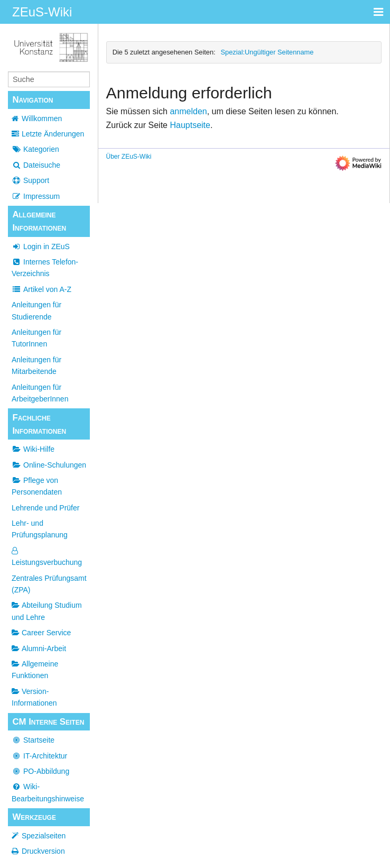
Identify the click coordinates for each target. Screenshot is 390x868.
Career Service (41, 633)
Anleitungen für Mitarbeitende (36, 366)
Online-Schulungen (49, 465)
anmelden (188, 111)
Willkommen (42, 118)
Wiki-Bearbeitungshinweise (48, 792)
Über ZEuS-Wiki (129, 157)
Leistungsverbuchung (47, 556)
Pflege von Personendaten (37, 486)
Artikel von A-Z (41, 289)
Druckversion (43, 851)
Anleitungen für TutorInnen (36, 338)
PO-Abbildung (40, 771)
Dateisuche (36, 165)
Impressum (36, 196)
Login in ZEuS (41, 246)
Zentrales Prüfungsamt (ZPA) (49, 584)
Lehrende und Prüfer (45, 508)
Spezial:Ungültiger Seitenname (267, 52)
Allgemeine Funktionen (35, 670)
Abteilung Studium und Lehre (47, 611)
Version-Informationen (34, 697)
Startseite (33, 740)
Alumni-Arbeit (39, 648)
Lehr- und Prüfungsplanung (40, 529)
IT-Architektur (39, 756)
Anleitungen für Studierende (36, 310)
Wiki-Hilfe (33, 449)
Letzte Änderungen (53, 134)
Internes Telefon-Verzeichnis (45, 268)
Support (30, 180)
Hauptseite (190, 125)
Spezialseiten (44, 836)
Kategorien (35, 149)
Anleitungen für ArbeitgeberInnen (40, 393)
